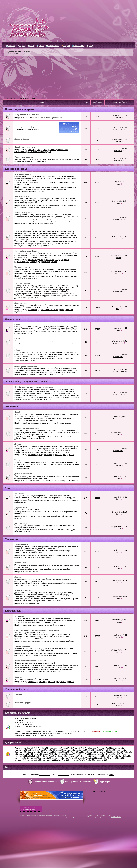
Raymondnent (32, 758)
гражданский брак (46, 455)
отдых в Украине (52, 641)
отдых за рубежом (67, 641)
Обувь (17, 350)
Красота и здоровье (16, 169)
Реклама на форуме (23, 703)
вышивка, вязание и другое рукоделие (63, 653)
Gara (92, 758)
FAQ (31, 46)
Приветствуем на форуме (19, 109)
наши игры (32, 672)
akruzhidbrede (94, 750)
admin (118, 705)
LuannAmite (69, 758)
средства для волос (36, 191)
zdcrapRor (18, 758)
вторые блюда (47, 555)
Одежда (18, 324)
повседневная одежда (49, 331)
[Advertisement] (68, 77)
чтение (31, 653)
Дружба (18, 412)
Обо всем (18, 677)
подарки (62, 625)
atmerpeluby (101, 752)
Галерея (10, 46)
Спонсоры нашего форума (26, 127)
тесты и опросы (54, 672)
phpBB (98, 815)
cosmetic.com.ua (33, 130)
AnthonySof (128, 752)
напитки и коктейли (44, 557)
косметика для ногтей (30, 278)
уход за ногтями (48, 276)
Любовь (18, 444)
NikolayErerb (37, 726)
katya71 (118, 239)
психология (32, 682)
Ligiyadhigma (92, 748)
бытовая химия (32, 572)
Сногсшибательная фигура (26, 251)
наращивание (49, 189)
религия (71, 682)
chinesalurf (82, 758)
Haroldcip (30, 748)
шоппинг (42, 682)
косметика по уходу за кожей (42, 207)
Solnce (118, 697)
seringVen (22, 754)
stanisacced (32, 752)
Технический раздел (17, 689)
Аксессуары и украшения (26, 366)
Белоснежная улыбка (24, 213)
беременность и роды (36, 500)
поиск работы (65, 481)
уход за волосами (59, 187)
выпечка (58, 555)
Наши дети (19, 493)
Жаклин (118, 118)
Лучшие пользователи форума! (40, 152)
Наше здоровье (21, 303)
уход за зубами (47, 223)
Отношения (12, 407)
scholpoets (96, 754)
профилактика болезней (49, 310)
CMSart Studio (116, 817)
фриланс (76, 481)
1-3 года (58, 500)
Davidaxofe (118, 151)
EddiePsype (110, 756)
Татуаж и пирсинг (22, 283)
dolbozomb (32, 750)
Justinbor (68, 750)
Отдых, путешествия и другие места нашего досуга (37, 630)
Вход (90, 46)
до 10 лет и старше (71, 500)
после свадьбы (61, 455)
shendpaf (44, 758)
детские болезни (34, 516)
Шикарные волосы (23, 174)
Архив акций (33, 118)
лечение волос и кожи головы (39, 187)
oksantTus (67, 748)
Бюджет (18, 577)
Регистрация (78, 46)
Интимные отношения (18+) (27, 428)
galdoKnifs (79, 748)
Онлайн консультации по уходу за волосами (34, 387)
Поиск (40, 46)
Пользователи (53, 46)
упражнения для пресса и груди (28, 262)
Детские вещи (21, 523)
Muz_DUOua (75, 752)
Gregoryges (19, 752)
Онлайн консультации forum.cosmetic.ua (28, 381)
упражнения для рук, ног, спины (57, 260)
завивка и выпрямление (33, 189)
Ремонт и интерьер (23, 591)
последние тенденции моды (26, 246)
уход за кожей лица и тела (38, 205)
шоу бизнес (62, 682)
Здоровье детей (21, 507)
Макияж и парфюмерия (25, 229)
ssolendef (117, 748)
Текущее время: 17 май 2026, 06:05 (18, 52)
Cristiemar (56, 750)
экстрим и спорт (22, 655)
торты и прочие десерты (25, 557)
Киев (39, 150)
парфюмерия (44, 246)
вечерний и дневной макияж (38, 244)
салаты (66, 555)
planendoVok (19, 750)
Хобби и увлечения (23, 647)
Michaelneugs (58, 756)
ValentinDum (96, 756)
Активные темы (28, 98)
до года (50, 500)
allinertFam (61, 760)
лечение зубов (33, 223)
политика (51, 682)
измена (71, 455)
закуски (74, 555)
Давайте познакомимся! (25, 147)
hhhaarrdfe (34, 754)
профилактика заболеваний (53, 516)
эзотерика (34, 655)
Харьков (31, 150)
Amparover (19, 760)
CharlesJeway (118, 130)
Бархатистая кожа (22, 196)
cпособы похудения (35, 260)
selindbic (61, 754)
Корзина (18, 695)
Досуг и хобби (13, 611)
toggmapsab (54, 748)
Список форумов (12, 53)
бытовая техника (33, 603)
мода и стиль (27, 333)
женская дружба (65, 423)
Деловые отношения (23, 474)
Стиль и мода (13, 319)
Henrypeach (74, 760)
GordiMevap (44, 756)
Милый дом (12, 539)
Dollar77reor (73, 754)
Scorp (118, 309)
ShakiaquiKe (115, 752)
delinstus (108, 754)
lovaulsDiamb (116, 758)
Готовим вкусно (21, 545)
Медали (66, 46)
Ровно (45, 150)
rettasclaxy (72, 756)
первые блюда (33, 555)
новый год (53, 625)
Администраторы (96, 732)
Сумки (17, 339)
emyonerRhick (48, 754)
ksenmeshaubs (32, 760)
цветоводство (41, 653)
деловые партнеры (35, 481)
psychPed (44, 750)
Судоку (21, 46)
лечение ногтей (34, 276)
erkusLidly (83, 756)
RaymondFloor (61, 752)
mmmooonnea (48, 760)
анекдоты (42, 672)
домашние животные (48, 655)
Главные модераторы (111, 732)
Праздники (19, 616)
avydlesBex (102, 758)
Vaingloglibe (108, 750)
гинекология (33, 310)
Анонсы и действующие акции (51, 118)
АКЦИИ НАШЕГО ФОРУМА (27, 115)
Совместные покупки (24, 157)
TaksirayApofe (46, 752)
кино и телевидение (35, 641)
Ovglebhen (88, 752)
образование (21, 502)
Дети (8, 488)
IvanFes (85, 754)
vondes (118, 258)
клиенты (48, 481)
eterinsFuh (105, 748)
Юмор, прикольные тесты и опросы (30, 661)
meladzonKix (19, 756)
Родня (17, 460)
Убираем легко (21, 563)
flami (118, 184)
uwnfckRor (56, 758)
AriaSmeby (87, 760)
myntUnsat (99, 760)
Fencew (119, 750)
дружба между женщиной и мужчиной (42, 423)
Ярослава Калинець (118, 371)
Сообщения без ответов (12, 98)
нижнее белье (33, 331)
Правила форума (22, 139)
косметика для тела (50, 262)
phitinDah (32, 756)
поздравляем (42, 625)
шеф (55, 481)
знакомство (32, 455)
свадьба (31, 625)
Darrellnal (41, 748)
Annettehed (80, 750)
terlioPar (119, 754)
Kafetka (118, 637)
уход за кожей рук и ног (59, 205)
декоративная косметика (61, 244)
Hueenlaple (123, 756)
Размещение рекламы (99, 792)
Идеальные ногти (22, 267)
